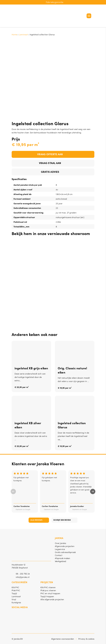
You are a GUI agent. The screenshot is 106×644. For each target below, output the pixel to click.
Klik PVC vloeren (48, 587)
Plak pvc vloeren (48, 590)
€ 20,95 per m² (22, 387)
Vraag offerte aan (50, 154)
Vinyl (14, 599)
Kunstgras (16, 602)
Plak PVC (16, 590)
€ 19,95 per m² (65, 388)
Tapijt (14, 593)
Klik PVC (15, 587)
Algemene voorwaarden (63, 639)
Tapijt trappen (47, 596)
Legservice (60, 549)
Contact (59, 555)
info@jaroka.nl (23, 577)
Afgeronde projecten (65, 546)
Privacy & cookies (86, 639)
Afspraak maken (63, 558)
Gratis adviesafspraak (65, 552)
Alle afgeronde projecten (52, 599)
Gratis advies (50, 172)
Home (14, 34)
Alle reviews (36, 520)
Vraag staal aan (50, 163)
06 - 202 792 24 (23, 574)
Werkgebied (61, 561)
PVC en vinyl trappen (50, 593)
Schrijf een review (62, 520)
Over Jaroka (60, 543)
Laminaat (23, 34)
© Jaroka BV (17, 639)
